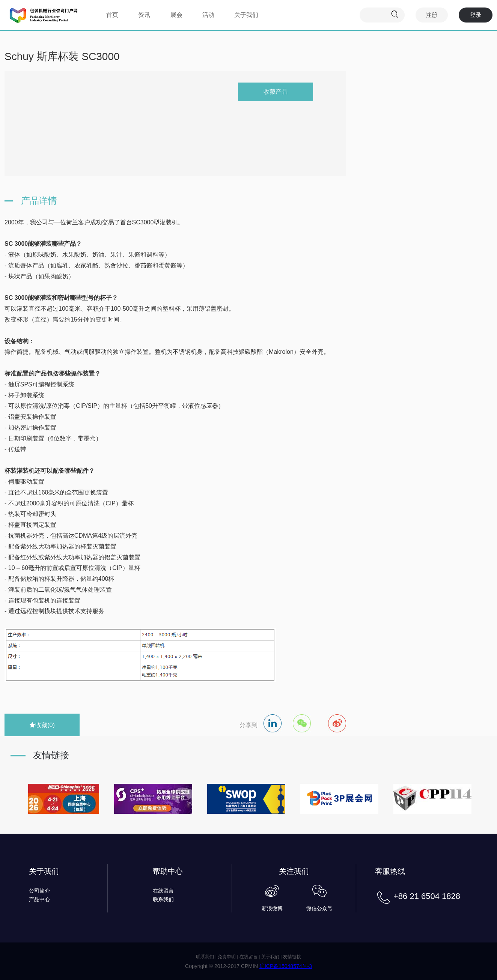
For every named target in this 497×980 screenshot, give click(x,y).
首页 (112, 15)
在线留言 (163, 891)
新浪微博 (272, 908)
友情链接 (292, 957)
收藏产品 (276, 92)
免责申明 (227, 957)
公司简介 (39, 891)
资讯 (144, 15)
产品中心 (39, 899)
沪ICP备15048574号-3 (286, 966)
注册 (432, 15)
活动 (208, 15)
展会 (176, 15)
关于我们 (246, 15)
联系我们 (163, 899)
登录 (476, 15)
